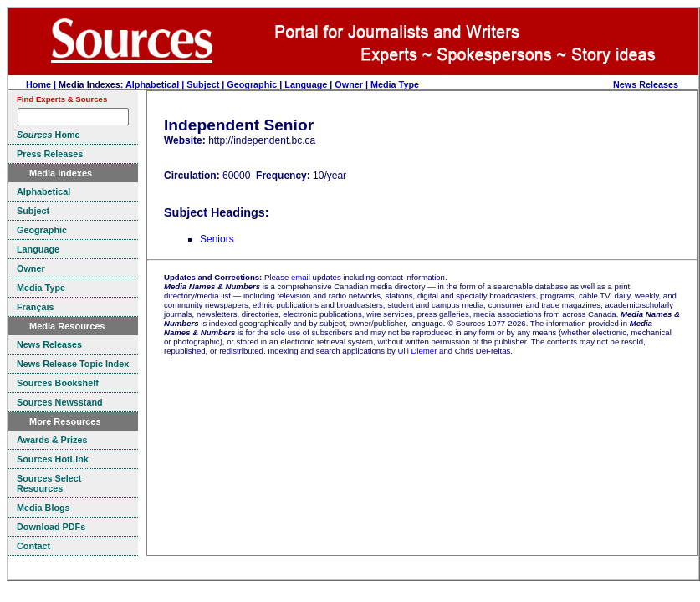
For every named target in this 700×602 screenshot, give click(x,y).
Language (306, 84)
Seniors (217, 239)
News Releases (646, 84)
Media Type (395, 84)
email (301, 277)
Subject (203, 84)
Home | (42, 84)
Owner (349, 84)
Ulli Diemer (417, 351)
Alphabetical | (156, 84)
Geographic (252, 84)
